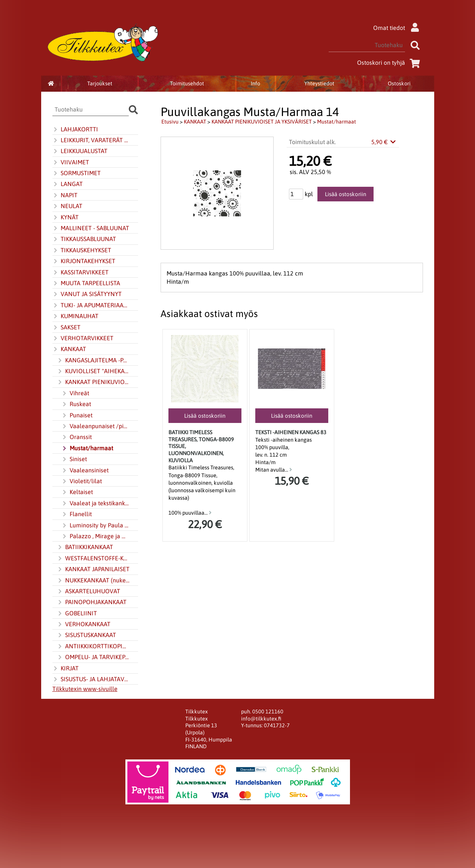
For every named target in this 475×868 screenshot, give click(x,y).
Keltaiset (77, 492)
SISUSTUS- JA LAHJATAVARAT (91, 679)
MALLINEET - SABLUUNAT (91, 228)
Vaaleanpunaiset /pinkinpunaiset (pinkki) (95, 426)
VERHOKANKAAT (84, 624)
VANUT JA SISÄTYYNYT (87, 294)
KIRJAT (66, 668)
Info (255, 83)
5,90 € (384, 142)
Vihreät (75, 393)
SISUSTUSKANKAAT (86, 635)
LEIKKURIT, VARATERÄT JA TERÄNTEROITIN (91, 140)
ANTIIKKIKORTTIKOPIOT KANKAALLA (93, 646)
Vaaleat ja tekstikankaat (95, 503)
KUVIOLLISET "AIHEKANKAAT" (93, 371)
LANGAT (68, 184)
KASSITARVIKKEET (80, 272)
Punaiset (77, 415)
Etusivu (170, 122)
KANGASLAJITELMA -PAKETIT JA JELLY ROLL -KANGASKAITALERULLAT (93, 360)
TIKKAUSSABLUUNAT (84, 239)
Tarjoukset (100, 83)
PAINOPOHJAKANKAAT (92, 602)
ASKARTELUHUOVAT (89, 591)
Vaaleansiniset (85, 470)
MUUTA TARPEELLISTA (86, 283)
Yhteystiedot (319, 83)
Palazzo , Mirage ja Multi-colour (95, 536)
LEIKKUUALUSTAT (80, 151)
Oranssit (77, 437)
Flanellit (77, 514)
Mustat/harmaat (87, 448)
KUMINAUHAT (75, 316)
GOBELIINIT (77, 613)
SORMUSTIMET (77, 173)
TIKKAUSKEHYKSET (82, 250)
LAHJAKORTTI (75, 130)
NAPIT (65, 195)
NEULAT (67, 206)
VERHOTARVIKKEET (83, 338)
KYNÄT (66, 217)
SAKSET (66, 328)
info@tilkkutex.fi (261, 719)
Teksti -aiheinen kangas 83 (291, 432)
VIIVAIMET (71, 162)
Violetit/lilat (82, 481)
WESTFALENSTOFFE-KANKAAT (93, 558)
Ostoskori (399, 83)
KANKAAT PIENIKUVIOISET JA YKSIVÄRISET (93, 382)
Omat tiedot (398, 28)
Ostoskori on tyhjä (390, 63)
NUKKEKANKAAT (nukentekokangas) (93, 581)
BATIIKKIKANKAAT (85, 547)
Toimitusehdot (187, 83)
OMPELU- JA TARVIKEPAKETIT (93, 657)
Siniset (74, 459)
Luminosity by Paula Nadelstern (95, 526)
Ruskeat (76, 404)
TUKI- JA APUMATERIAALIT (91, 305)
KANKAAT (69, 349)
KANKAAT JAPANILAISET (93, 569)
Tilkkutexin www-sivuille (85, 689)
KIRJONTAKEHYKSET (84, 261)
